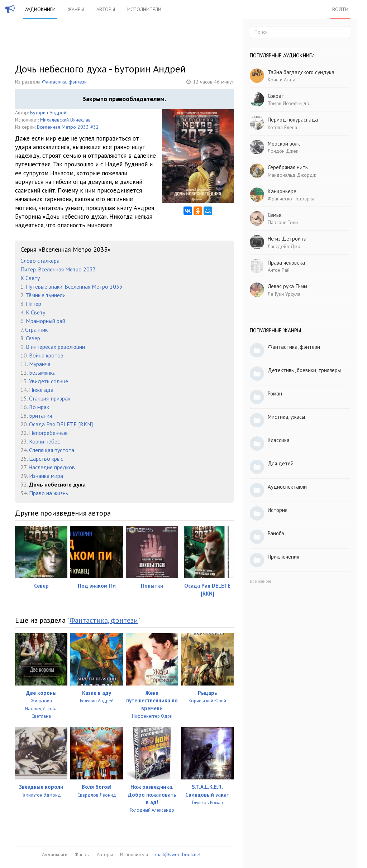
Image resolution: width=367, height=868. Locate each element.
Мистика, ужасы (286, 417)
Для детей (281, 463)
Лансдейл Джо (284, 246)
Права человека (286, 263)
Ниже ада (41, 390)
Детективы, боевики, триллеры (304, 370)
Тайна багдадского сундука (301, 72)
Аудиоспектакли (287, 487)
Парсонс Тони (283, 222)
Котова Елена (282, 127)
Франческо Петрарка (291, 199)
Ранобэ (276, 533)
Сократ (276, 96)
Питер (34, 304)
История (278, 510)
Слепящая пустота (52, 450)
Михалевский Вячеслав (65, 120)
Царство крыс (46, 459)
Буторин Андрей (48, 113)
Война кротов (46, 355)
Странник (36, 329)
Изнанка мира (46, 476)
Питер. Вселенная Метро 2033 (58, 269)
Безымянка (42, 373)
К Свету (30, 278)
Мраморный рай (46, 321)
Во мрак (39, 407)
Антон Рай (279, 270)
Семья (275, 215)
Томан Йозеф (283, 103)
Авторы (106, 9)
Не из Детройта (287, 239)
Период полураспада (293, 120)
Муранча (40, 364)
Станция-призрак (50, 398)
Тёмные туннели (46, 295)
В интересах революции (55, 347)
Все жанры (260, 581)
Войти (340, 9)
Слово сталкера (40, 261)
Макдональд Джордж (292, 175)
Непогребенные (48, 433)
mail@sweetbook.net (178, 854)
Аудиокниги (40, 9)
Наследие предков (52, 467)
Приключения (283, 557)
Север (33, 338)
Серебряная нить (288, 167)
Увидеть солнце (49, 381)
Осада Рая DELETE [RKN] (61, 424)
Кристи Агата (282, 80)
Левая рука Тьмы (287, 286)
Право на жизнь (49, 493)
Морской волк (284, 144)
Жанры (76, 9)
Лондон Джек (283, 151)
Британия (40, 416)
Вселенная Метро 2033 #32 (68, 127)
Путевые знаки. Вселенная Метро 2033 (74, 286)
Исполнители (144, 9)
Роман (275, 393)
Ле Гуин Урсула (284, 294)
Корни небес (44, 441)
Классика (279, 440)
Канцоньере (282, 191)
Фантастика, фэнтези (64, 82)
